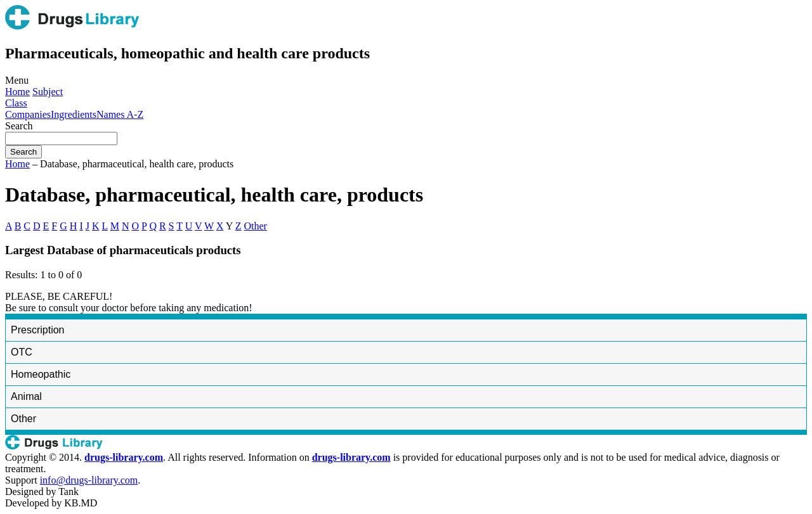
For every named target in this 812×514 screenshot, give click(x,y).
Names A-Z (120, 114)
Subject (48, 92)
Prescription (37, 330)
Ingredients (74, 114)
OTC (22, 352)
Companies (28, 114)
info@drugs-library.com (89, 480)
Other (256, 226)
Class (16, 103)
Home (17, 92)
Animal (26, 396)
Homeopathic (41, 374)
